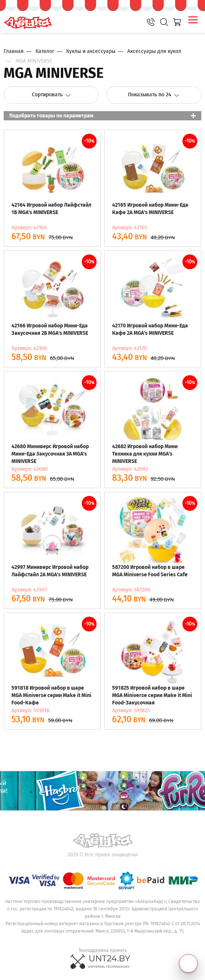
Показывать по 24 (154, 95)
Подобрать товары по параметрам (51, 116)
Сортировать (51, 95)
